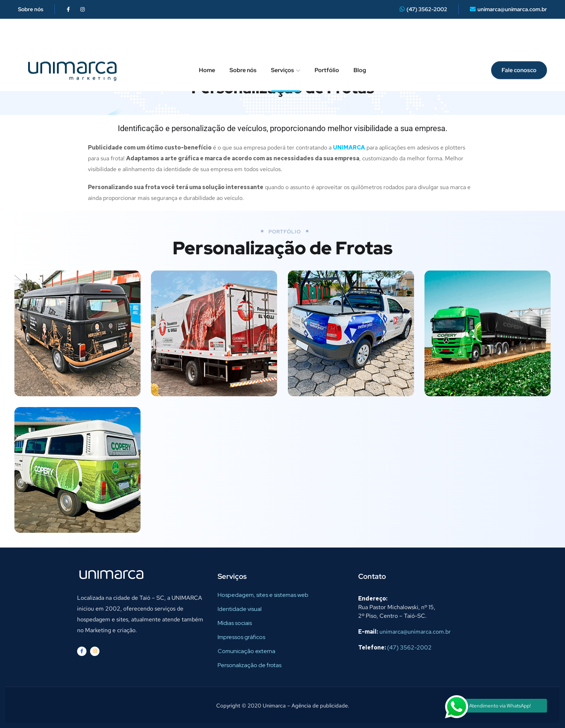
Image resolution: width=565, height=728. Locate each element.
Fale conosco (519, 39)
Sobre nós (31, 9)
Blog (360, 39)
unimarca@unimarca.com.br (512, 9)
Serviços (282, 39)
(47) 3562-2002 (427, 9)
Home (207, 39)
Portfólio (327, 39)
